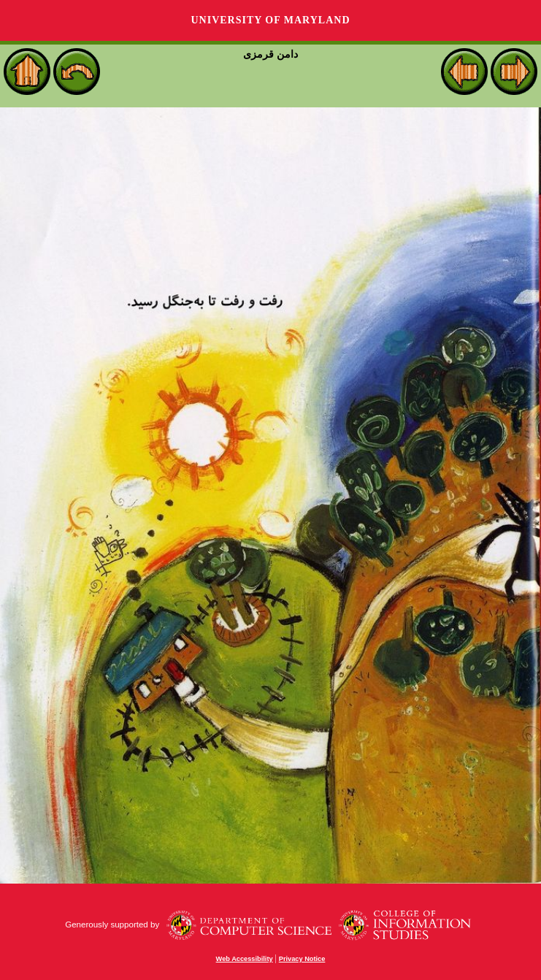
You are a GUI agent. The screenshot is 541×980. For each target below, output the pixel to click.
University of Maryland (270, 20)
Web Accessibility (245, 959)
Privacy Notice (302, 959)
